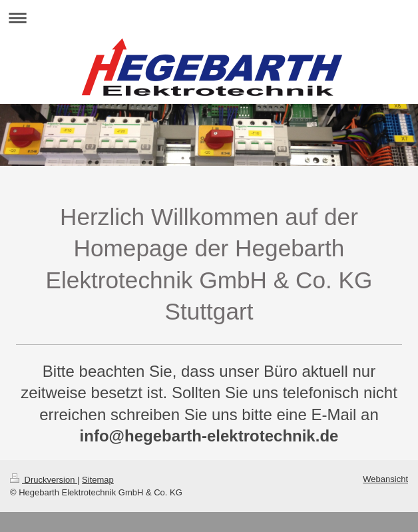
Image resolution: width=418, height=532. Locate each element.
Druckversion (44, 480)
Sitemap (98, 480)
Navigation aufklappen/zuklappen (209, 18)
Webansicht (385, 479)
